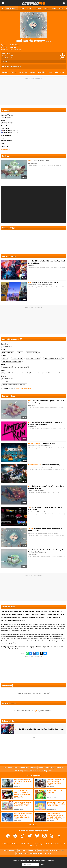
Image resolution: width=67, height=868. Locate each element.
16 (24, 418)
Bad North (31, 41)
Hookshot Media (11, 844)
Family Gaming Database (23, 389)
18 (24, 545)
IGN (62, 850)
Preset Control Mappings (33, 358)
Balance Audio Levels (36, 373)
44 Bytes (41, 844)
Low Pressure (6, 347)
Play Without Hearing (52, 373)
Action (4, 123)
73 (24, 482)
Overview (5, 72)
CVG (45, 854)
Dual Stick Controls (17, 358)
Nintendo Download (46, 448)
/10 (11, 56)
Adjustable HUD (6, 367)
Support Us (33, 768)
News (50, 72)
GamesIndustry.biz (36, 854)
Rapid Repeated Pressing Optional (11, 361)
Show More (34, 825)
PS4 (3, 143)
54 (24, 439)
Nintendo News (54, 850)
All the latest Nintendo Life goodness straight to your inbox (33, 860)
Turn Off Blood (6, 379)
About (10, 768)
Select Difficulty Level (8, 353)
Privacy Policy (50, 768)
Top (4, 768)
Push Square (12, 850)
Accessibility (42, 72)
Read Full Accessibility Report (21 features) (14, 385)
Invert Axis (5, 358)
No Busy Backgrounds (21, 367)
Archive (26, 771)
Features (63, 535)
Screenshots (23, 72)
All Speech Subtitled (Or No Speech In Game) (14, 373)
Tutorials (20, 353)
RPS (50, 854)
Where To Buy (59, 72)
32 (24, 460)
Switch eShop (14, 45)
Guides (32, 72)
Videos (53, 514)
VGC (27, 854)
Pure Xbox (22, 850)
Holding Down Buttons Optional (53, 358)
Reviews (14, 72)
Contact (41, 768)
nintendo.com (6, 149)
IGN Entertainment (27, 844)
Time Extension (32, 850)
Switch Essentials (62, 268)
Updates (61, 407)
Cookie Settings (35, 771)
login (35, 711)
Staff (15, 768)
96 (24, 524)
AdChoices (48, 844)
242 (24, 278)
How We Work (23, 768)
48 (24, 178)
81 (24, 299)
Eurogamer (20, 854)
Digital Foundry (43, 850)
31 (24, 503)
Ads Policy (18, 771)
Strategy (10, 123)
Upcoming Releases (56, 429)
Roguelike (53, 268)
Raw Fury (13, 47)
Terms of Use (60, 768)
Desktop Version (47, 771)
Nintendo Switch (45, 268)
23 (24, 567)
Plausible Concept (16, 50)
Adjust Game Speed (32, 353)
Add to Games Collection (11, 67)
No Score (5, 61)
